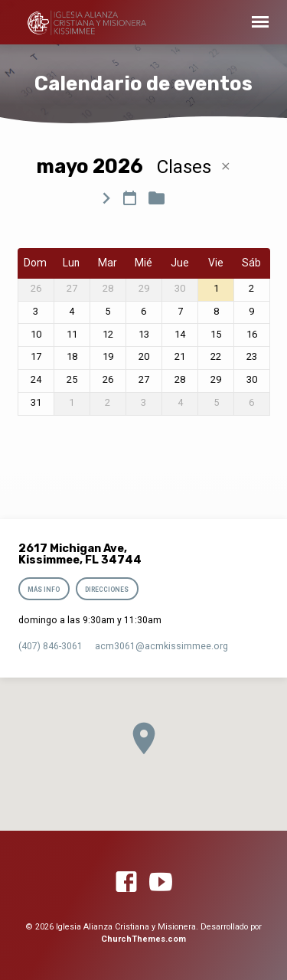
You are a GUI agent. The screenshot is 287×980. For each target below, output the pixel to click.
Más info (44, 590)
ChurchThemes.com (143, 939)
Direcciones (107, 590)
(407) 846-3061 (51, 646)
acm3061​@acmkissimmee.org (161, 646)
